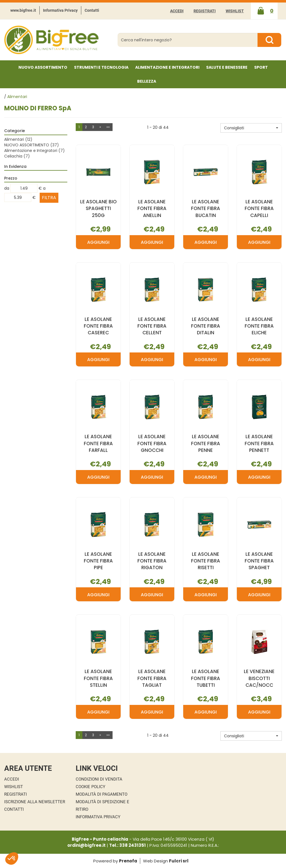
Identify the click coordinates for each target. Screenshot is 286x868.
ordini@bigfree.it (86, 845)
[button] (251, 128)
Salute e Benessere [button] (227, 67)
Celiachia (17, 156)
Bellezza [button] (147, 81)
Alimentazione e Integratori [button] (167, 67)
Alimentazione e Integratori (34, 151)
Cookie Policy (90, 787)
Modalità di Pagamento (102, 794)
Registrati (205, 11)
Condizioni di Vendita (99, 779)
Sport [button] (261, 67)
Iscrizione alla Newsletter (35, 802)
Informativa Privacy (60, 10)
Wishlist (235, 11)
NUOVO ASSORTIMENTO (43, 67)
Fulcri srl (179, 861)
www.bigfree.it (23, 10)
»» (108, 127)
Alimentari (18, 139)
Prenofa (128, 861)
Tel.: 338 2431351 (127, 845)
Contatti (92, 10)
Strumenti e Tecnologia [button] (101, 67)
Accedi (177, 11)
